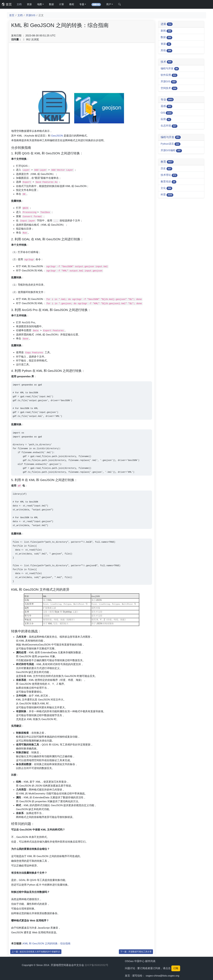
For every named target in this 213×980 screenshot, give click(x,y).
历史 (166, 169)
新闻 (166, 31)
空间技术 (169, 88)
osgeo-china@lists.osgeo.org (162, 976)
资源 (29, 4)
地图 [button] (40, 4)
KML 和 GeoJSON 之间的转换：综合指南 (47, 943)
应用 (166, 119)
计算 (62, 4)
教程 (72, 4)
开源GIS (31, 15)
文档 (19, 4)
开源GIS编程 (171, 150)
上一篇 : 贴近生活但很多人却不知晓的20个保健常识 (36, 952)
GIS (167, 113)
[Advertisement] (82, 66)
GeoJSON (57, 136)
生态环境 (169, 126)
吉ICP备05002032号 (96, 965)
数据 (51, 4)
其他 (166, 51)
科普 (167, 195)
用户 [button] (109, 4)
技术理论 (169, 175)
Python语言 (171, 144)
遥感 (166, 106)
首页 (7, 4)
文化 (166, 188)
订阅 (176, 968)
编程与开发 (170, 69)
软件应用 (169, 75)
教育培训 (168, 182)
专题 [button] (82, 4)
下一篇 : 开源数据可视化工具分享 (136, 952)
